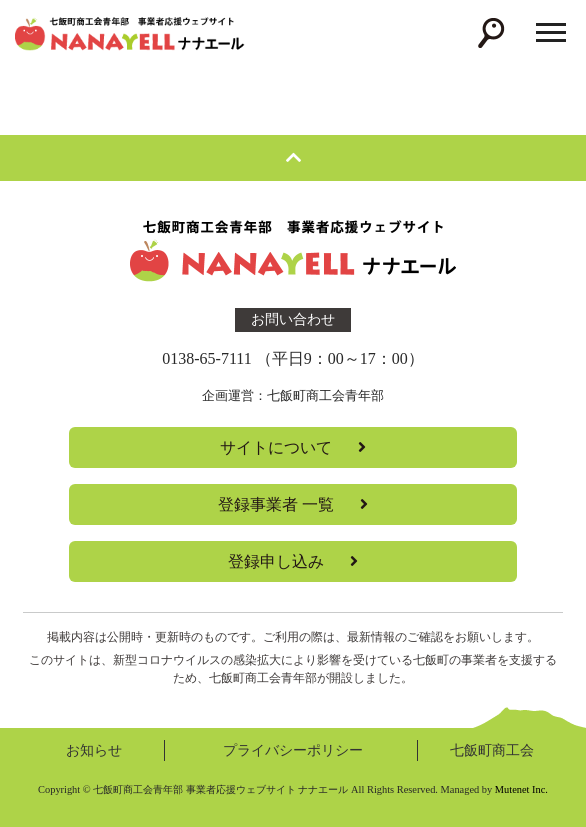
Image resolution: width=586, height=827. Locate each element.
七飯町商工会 (492, 750)
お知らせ (94, 750)
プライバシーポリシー (293, 750)
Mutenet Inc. (521, 789)
